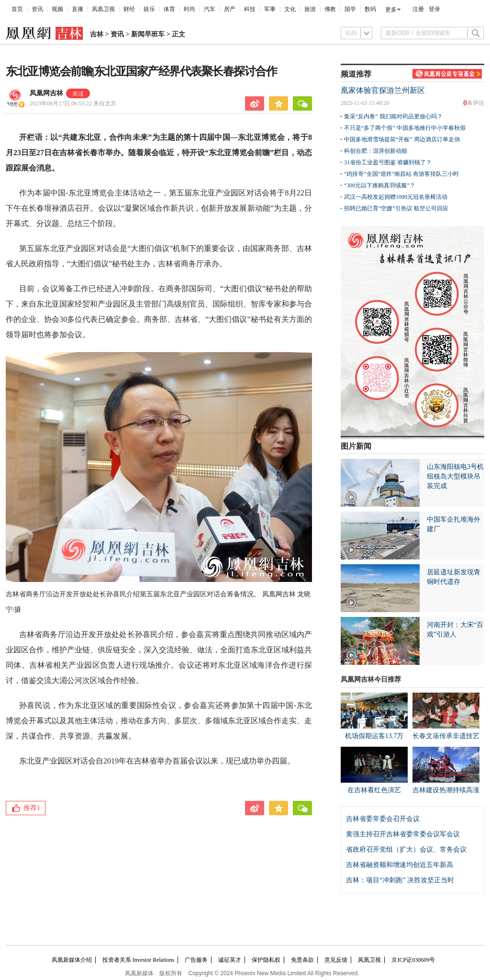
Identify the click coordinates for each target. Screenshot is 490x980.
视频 (57, 9)
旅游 (310, 9)
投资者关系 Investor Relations (139, 960)
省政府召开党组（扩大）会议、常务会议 (406, 849)
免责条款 (302, 960)
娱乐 (149, 9)
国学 (350, 9)
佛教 (330, 9)
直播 (78, 9)
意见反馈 (336, 960)
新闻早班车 (148, 34)
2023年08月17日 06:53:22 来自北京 (73, 103)
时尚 (189, 9)
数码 (370, 9)
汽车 (210, 9)
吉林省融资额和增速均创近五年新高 (400, 865)
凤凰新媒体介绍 (72, 960)
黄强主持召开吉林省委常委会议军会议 (403, 834)
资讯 (37, 9)
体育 (169, 9)
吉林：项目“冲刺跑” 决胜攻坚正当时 (400, 880)
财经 (129, 9)
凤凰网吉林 (46, 93)
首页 (17, 9)
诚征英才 (230, 960)
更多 (391, 10)
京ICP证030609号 (413, 960)
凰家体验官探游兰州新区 (383, 90)
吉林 (97, 34)
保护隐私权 (266, 960)
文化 (290, 9)
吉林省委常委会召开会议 (383, 819)
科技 (250, 9)
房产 (230, 9)
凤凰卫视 (103, 9)
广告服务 (196, 960)
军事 (270, 9)
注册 (418, 9)
